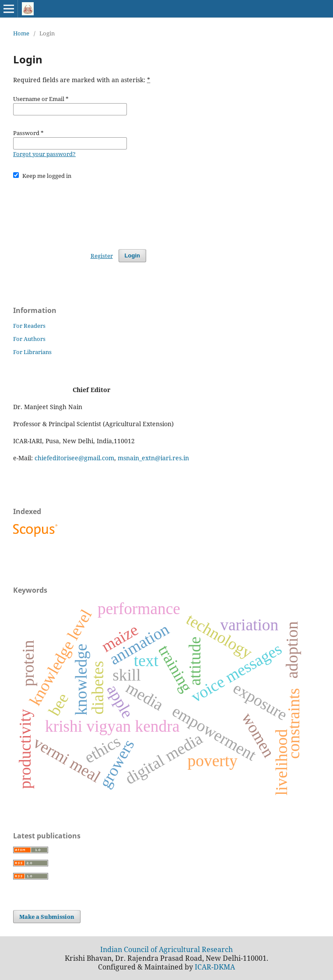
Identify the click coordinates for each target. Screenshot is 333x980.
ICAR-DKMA (215, 967)
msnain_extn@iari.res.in (153, 458)
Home (21, 33)
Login (132, 255)
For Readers (29, 326)
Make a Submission (47, 917)
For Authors (29, 339)
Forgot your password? (44, 154)
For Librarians (32, 352)
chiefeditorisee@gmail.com (74, 458)
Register (102, 256)
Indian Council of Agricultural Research (166, 949)
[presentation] (80, 210)
